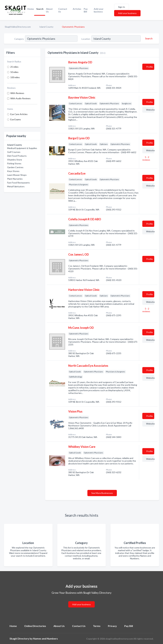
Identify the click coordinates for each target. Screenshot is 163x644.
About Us (49, 10)
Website (150, 110)
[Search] (148, 38)
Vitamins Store (15, 160)
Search (40, 9)
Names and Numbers (45, 638)
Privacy (112, 626)
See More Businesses (102, 493)
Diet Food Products (17, 156)
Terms (97, 626)
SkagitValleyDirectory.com (18, 27)
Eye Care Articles (19, 114)
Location (86, 39)
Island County (46, 27)
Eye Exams (16, 119)
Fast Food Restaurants (18, 183)
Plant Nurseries (15, 179)
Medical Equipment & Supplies (22, 148)
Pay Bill (86, 10)
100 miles (15, 77)
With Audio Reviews (20, 98)
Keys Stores (13, 171)
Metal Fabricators (16, 186)
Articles (77, 9)
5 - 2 (146, 158)
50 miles (14, 72)
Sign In (122, 7)
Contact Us (63, 10)
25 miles (14, 67)
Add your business (99, 10)
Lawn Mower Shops (17, 175)
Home (31, 9)
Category (19, 39)
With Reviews (17, 93)
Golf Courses (14, 152)
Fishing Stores (14, 163)
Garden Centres (15, 167)
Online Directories (35, 626)
